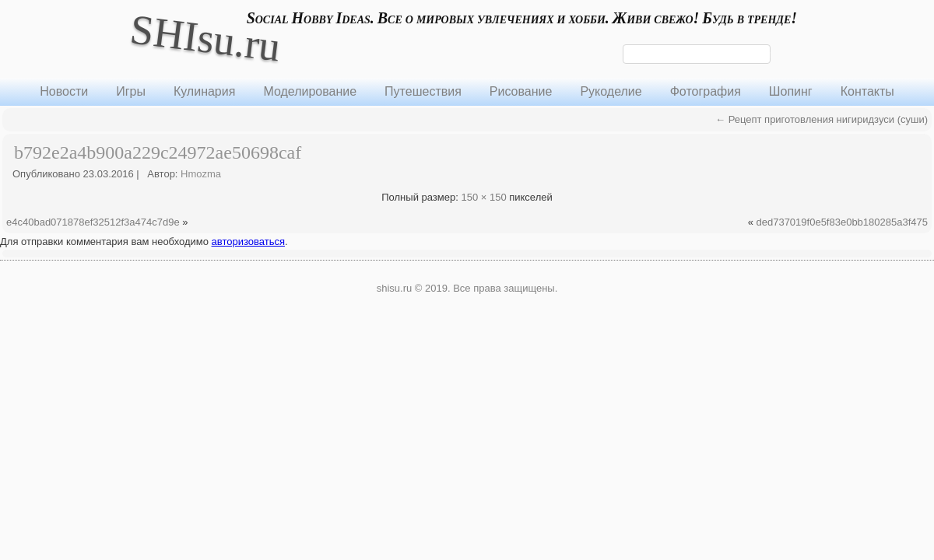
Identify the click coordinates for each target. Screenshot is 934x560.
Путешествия (423, 91)
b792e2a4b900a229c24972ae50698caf (158, 152)
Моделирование (310, 91)
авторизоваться (248, 241)
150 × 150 (483, 197)
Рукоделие (611, 91)
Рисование (521, 91)
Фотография (706, 91)
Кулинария (204, 91)
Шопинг (791, 91)
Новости (64, 91)
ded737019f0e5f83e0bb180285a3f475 (842, 222)
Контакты (867, 91)
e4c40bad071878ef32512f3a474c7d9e (93, 222)
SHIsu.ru (205, 38)
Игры (131, 91)
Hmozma (201, 174)
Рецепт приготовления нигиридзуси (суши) (822, 119)
